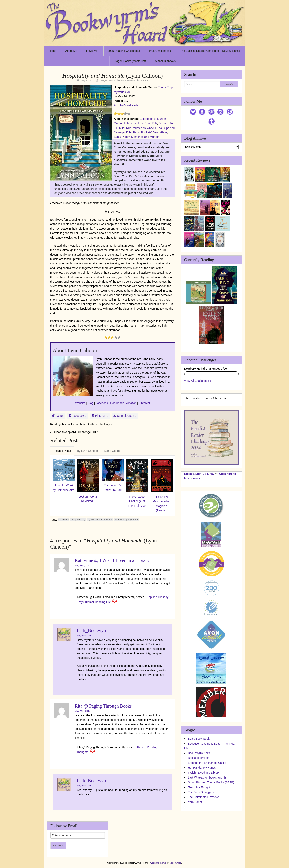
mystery (108, 520)
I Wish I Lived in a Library (204, 773)
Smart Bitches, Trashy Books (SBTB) (211, 782)
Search (229, 84)
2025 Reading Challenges (124, 51)
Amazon (131, 403)
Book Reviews (128, 80)
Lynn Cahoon (95, 520)
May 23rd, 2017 (83, 566)
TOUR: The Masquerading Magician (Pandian (161, 504)
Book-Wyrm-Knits (199, 753)
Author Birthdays (165, 61)
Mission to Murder (125, 123)
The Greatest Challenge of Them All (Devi (137, 501)
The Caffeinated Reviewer (204, 797)
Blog (91, 403)
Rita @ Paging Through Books (103, 706)
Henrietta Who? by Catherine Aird (64, 487)
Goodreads (117, 403)
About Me (71, 51)
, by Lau (113, 487)
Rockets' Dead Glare (154, 132)
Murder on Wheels (144, 128)
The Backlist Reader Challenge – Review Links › (210, 51)
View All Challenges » (198, 381)
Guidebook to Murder (153, 119)
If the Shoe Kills (147, 123)
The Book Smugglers (201, 792)
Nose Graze (175, 863)
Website (80, 403)
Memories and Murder (145, 137)
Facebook (102, 403)
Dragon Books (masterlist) (130, 61)
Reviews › (92, 51)
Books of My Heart (200, 758)
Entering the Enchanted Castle (207, 763)
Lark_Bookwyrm (108, 80)
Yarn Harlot (195, 802)
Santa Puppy (122, 137)
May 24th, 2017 (85, 636)
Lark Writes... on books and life (207, 777)
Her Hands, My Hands (202, 768)
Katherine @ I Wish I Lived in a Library (112, 560)
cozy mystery (78, 520)
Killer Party (133, 132)
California (64, 520)
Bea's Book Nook (199, 739)
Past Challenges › (160, 51)
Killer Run (125, 128)
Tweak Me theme (158, 863)
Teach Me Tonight (199, 787)
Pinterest (144, 403)
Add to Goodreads (126, 105)
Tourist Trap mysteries (127, 520)
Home (52, 51)
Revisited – (88, 499)
